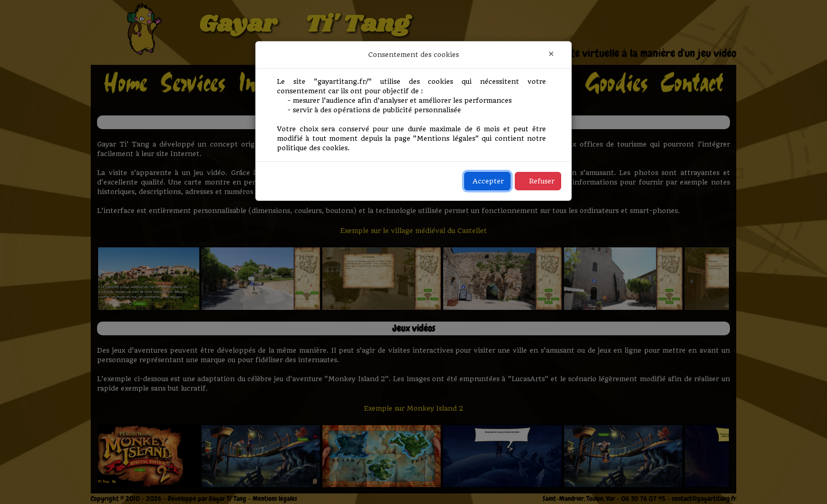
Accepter (488, 181)
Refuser (542, 181)
